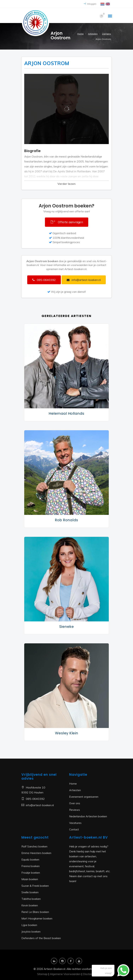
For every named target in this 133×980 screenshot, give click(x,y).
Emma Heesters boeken (36, 853)
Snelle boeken (30, 892)
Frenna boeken (31, 866)
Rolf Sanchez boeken (34, 846)
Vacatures (75, 823)
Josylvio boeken (31, 932)
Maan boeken (30, 879)
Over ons (75, 803)
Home (80, 34)
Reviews (75, 810)
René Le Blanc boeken (35, 912)
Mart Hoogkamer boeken (37, 918)
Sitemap (42, 974)
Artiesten (93, 34)
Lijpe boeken (29, 925)
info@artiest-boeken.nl (40, 805)
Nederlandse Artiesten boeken (88, 816)
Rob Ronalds (66, 520)
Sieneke (67, 627)
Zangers (106, 34)
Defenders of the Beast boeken (41, 938)
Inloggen (90, 4)
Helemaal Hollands (66, 413)
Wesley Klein (67, 733)
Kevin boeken (30, 905)
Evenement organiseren (84, 797)
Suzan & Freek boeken (35, 886)
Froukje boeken (31, 873)
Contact (74, 829)
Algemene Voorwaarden (65, 974)
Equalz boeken (30, 860)
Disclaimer (89, 974)
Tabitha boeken (31, 899)
